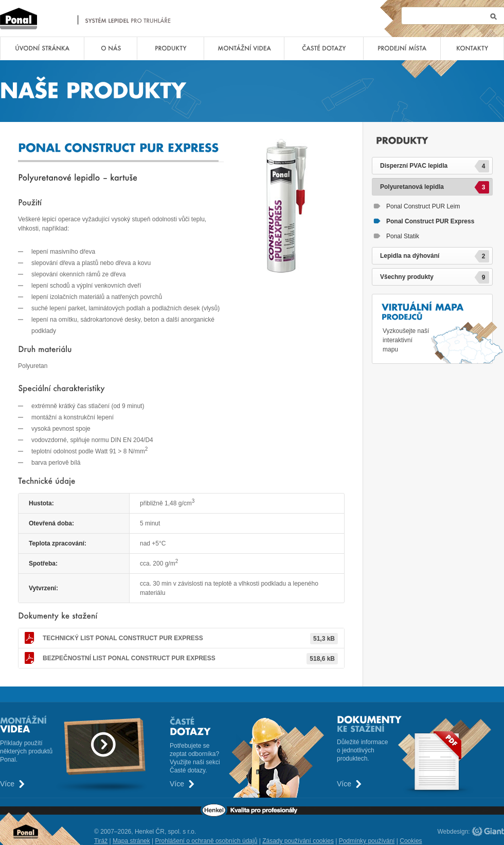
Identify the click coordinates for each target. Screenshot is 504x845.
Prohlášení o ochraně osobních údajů (206, 841)
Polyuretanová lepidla (435, 187)
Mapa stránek (131, 841)
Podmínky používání (367, 841)
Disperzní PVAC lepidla (435, 166)
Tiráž (101, 841)
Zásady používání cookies (298, 841)
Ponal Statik (403, 236)
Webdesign (453, 832)
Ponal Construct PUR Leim (423, 206)
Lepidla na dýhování (435, 256)
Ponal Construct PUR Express (123, 638)
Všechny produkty (435, 277)
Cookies (411, 841)
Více (7, 784)
